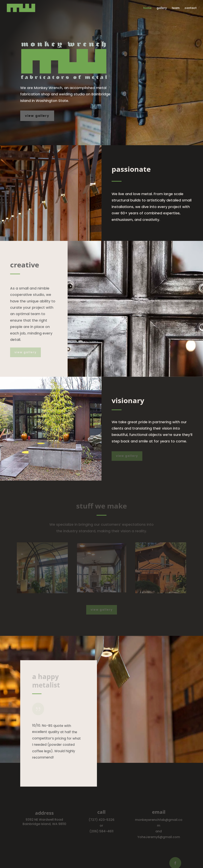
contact (191, 8)
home (147, 8)
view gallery (37, 116)
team (176, 8)
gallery (162, 8)
